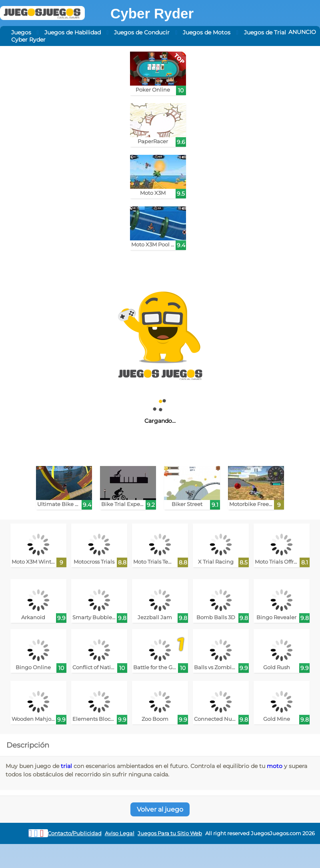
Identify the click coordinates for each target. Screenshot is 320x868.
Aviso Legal (120, 833)
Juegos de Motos (207, 32)
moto (275, 766)
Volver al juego (160, 809)
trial (66, 766)
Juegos (21, 32)
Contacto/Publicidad (75, 833)
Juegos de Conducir (142, 32)
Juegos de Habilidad (73, 32)
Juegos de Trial (265, 32)
